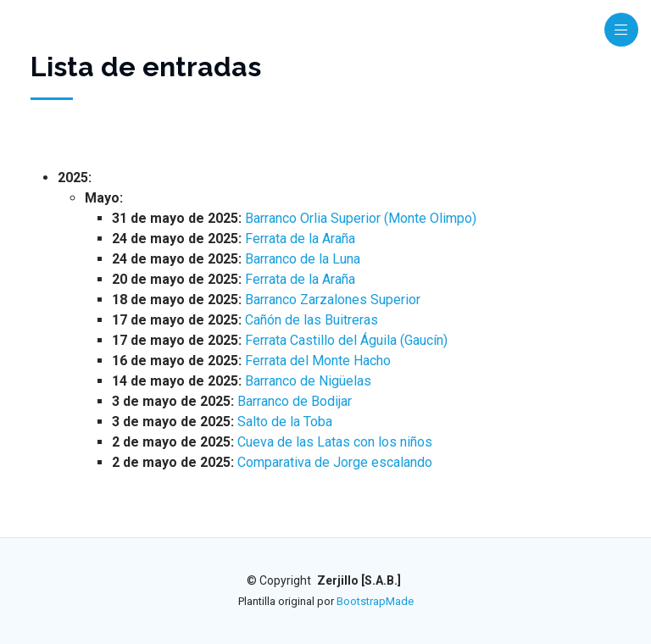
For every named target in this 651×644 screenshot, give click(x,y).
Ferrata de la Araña (300, 239)
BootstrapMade (375, 601)
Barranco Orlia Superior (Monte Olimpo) (361, 218)
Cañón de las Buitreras (312, 320)
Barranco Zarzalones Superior (333, 300)
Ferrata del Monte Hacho (318, 361)
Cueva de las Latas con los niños (335, 442)
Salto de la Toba (285, 422)
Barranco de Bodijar (295, 401)
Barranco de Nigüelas (308, 381)
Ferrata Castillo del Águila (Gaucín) (346, 340)
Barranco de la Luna (303, 259)
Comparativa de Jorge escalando (335, 462)
